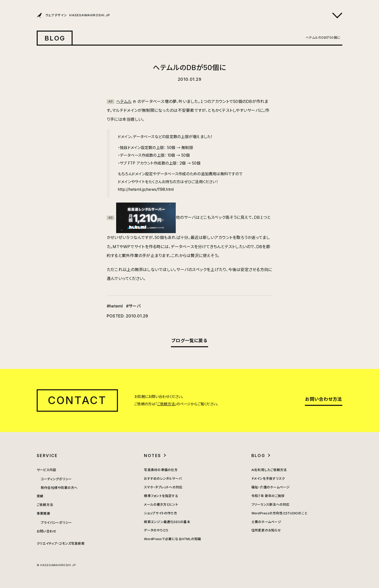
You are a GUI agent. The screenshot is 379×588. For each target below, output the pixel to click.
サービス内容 (46, 470)
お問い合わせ (46, 531)
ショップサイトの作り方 (160, 513)
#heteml (115, 306)
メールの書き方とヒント (161, 505)
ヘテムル (119, 101)
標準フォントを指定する (161, 496)
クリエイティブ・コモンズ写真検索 (61, 544)
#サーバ (133, 306)
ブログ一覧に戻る (189, 340)
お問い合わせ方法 (323, 399)
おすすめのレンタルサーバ (163, 479)
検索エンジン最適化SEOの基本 (167, 522)
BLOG (55, 38)
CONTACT (77, 400)
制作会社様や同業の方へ (59, 488)
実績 (40, 496)
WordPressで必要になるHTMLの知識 (172, 539)
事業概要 (43, 513)
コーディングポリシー (56, 479)
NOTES (152, 456)
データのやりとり (156, 530)
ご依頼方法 (166, 404)
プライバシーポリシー (56, 523)
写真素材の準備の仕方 (161, 470)
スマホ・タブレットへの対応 (163, 487)
